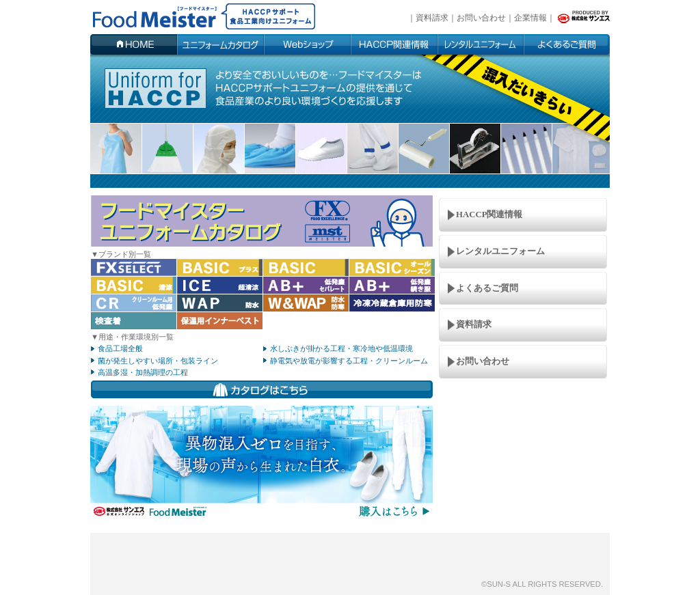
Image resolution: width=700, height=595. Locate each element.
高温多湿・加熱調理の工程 (143, 372)
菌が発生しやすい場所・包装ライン (158, 361)
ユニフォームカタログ (220, 44)
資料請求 (432, 18)
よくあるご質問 (567, 44)
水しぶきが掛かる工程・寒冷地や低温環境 (341, 348)
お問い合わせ (481, 18)
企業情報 (530, 18)
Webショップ (307, 44)
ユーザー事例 (481, 44)
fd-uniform (197, 17)
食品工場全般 (120, 348)
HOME (134, 44)
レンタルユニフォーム (500, 251)
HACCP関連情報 (394, 44)
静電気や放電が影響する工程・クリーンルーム (349, 361)
